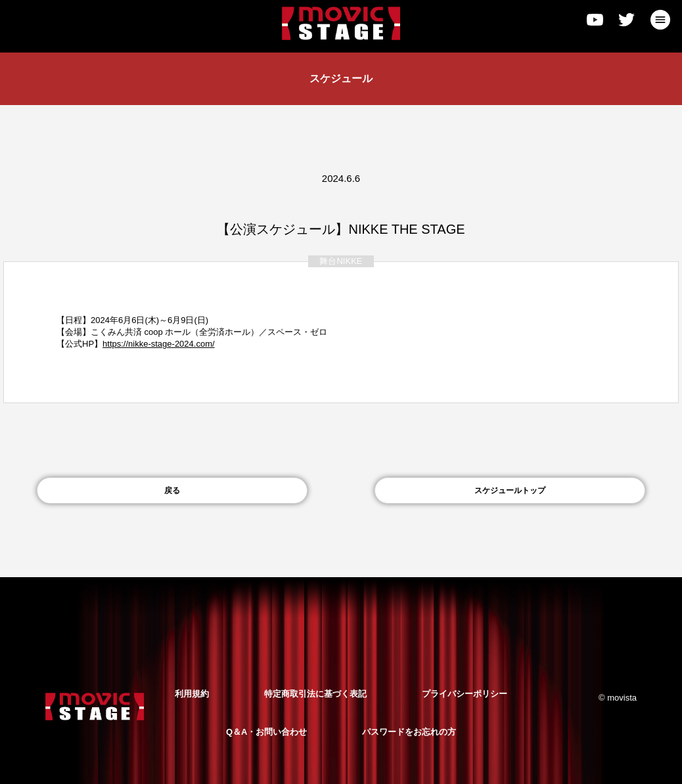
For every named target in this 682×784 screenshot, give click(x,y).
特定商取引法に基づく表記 (315, 694)
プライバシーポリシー (465, 694)
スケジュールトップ (510, 490)
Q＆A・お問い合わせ (267, 732)
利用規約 (192, 694)
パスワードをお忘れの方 (409, 732)
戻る (172, 490)
